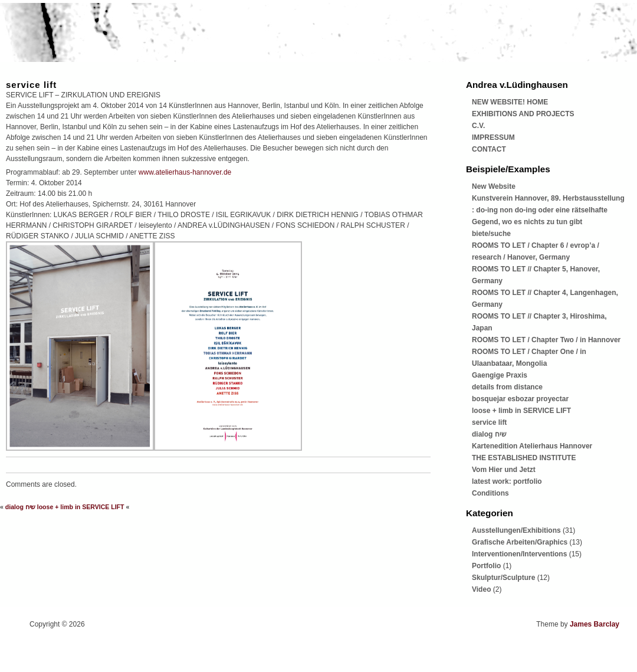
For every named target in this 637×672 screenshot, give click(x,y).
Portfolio (486, 566)
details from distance (507, 387)
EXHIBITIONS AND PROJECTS (523, 114)
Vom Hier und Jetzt (504, 470)
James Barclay (595, 624)
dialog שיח (20, 507)
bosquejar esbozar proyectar (520, 399)
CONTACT (489, 149)
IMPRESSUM (493, 137)
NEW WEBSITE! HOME (510, 102)
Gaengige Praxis (500, 375)
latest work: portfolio (507, 481)
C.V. (478, 126)
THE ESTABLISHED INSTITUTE (524, 458)
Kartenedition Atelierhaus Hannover (532, 446)
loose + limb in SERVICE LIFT (81, 507)
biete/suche (491, 234)
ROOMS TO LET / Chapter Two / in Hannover (546, 340)
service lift (31, 85)
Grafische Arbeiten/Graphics (520, 542)
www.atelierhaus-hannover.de (185, 172)
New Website (494, 186)
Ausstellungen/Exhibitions (516, 530)
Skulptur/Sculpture (503, 578)
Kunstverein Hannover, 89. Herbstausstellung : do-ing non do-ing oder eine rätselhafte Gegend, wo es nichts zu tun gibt (548, 210)
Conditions (490, 493)
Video (481, 589)
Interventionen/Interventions (519, 554)
